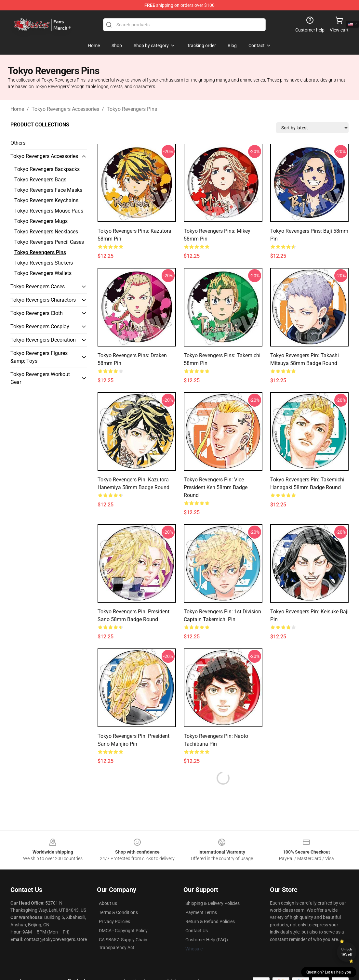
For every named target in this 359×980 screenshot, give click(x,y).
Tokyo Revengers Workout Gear (40, 378)
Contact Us (197, 931)
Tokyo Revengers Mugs (41, 221)
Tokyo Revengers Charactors (43, 300)
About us (108, 903)
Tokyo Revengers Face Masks (48, 190)
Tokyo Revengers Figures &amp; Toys (39, 357)
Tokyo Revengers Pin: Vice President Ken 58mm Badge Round (216, 487)
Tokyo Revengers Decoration (43, 340)
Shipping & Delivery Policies (213, 903)
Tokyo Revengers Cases (38, 287)
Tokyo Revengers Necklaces (46, 232)
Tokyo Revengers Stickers (44, 263)
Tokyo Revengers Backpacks (47, 169)
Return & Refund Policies (210, 921)
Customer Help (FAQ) (207, 940)
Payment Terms (201, 912)
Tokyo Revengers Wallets (43, 273)
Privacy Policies (114, 921)
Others (18, 143)
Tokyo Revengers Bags (40, 180)
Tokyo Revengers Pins (132, 109)
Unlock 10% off (347, 952)
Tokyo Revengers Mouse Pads (49, 211)
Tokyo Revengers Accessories (65, 109)
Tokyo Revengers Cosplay (40, 327)
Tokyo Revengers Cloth (37, 313)
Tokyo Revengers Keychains (46, 200)
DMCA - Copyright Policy (123, 931)
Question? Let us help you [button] (329, 972)
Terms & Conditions (118, 912)
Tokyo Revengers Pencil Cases (49, 242)
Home (17, 109)
